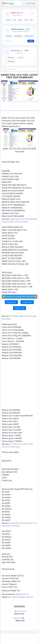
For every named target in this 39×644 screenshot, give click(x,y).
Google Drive (11, 302)
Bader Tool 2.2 (13, 597)
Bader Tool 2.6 (22, 594)
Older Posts (20, 621)
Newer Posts (19, 614)
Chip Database (18, 36)
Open (31, 41)
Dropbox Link (27, 302)
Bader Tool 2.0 (27, 597)
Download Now (19, 606)
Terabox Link (19, 308)
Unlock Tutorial (29, 36)
